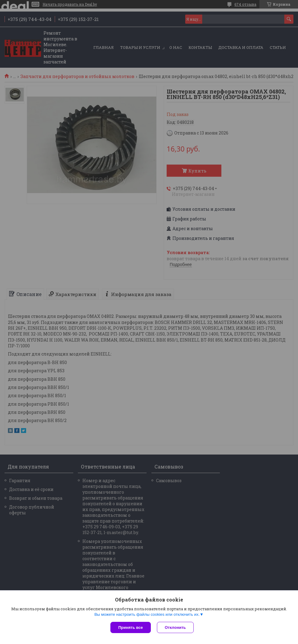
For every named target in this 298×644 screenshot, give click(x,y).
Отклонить (175, 627)
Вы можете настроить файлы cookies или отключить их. (147, 614)
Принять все (131, 627)
